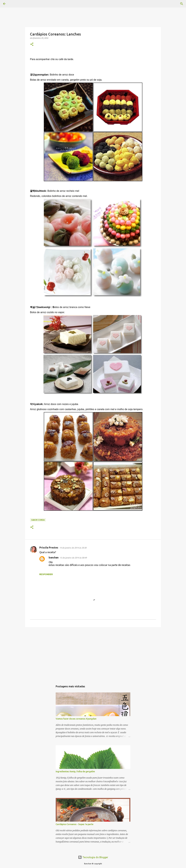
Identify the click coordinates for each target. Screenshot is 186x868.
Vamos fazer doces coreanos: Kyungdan (76, 719)
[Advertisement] (93, 654)
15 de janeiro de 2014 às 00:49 (73, 558)
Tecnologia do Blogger (93, 857)
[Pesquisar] (13, 4)
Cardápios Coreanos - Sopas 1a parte (74, 824)
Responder (46, 574)
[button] (32, 44)
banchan (54, 557)
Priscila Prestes (49, 548)
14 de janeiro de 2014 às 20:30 (73, 548)
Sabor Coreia (38, 520)
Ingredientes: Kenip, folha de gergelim (75, 772)
